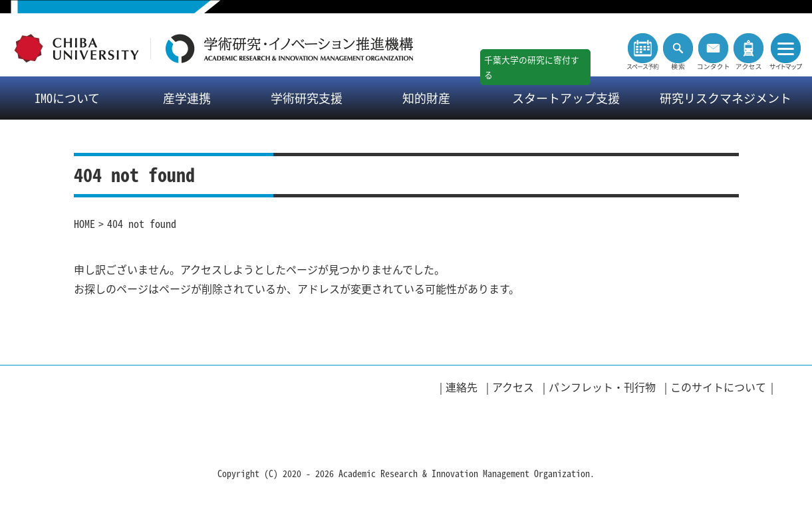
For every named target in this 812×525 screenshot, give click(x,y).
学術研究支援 (307, 98)
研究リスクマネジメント (726, 98)
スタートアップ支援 (566, 98)
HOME (84, 223)
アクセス (513, 387)
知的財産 (426, 98)
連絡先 (462, 387)
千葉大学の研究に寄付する (532, 67)
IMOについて (67, 98)
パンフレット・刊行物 (602, 387)
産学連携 (187, 98)
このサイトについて (718, 387)
